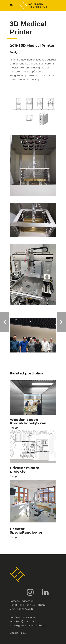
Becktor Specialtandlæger (26, 531)
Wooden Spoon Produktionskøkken (28, 421)
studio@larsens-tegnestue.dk (28, 625)
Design (14, 428)
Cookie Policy (18, 633)
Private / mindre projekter (25, 470)
